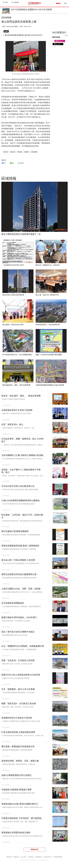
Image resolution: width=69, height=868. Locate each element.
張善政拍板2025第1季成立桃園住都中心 (20, 804)
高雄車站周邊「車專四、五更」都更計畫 (20, 761)
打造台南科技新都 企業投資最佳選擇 (18, 732)
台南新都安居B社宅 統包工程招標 (17, 410)
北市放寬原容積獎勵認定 (13, 603)
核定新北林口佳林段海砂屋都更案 (13, 295)
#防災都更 (34, 152)
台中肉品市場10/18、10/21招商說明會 (17, 355)
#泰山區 (13, 152)
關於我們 (16, 857)
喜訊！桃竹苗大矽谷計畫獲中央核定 (18, 632)
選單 (7, 3)
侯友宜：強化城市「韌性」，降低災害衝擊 (21, 396)
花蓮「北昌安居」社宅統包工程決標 (18, 661)
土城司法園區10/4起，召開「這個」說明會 (21, 589)
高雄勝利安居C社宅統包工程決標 (17, 718)
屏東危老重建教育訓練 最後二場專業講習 (20, 546)
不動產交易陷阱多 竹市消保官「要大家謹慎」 (22, 819)
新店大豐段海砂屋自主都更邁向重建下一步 (21, 234)
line (12, 163)
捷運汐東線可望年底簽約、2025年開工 (19, 618)
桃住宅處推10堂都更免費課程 (15, 532)
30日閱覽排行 (59, 34)
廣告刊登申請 (48, 857)
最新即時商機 (56, 39)
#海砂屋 (27, 152)
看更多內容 (34, 850)
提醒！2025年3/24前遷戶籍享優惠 (49, 355)
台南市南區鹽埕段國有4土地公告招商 (50, 385)
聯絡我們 (9, 857)
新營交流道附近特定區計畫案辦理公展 (19, 575)
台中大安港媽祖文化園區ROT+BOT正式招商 (31, 9)
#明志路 (20, 152)
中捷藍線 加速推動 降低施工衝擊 (16, 790)
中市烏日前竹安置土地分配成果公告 (18, 486)
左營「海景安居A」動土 (12, 425)
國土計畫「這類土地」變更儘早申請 (47, 295)
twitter (21, 163)
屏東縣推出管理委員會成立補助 (16, 833)
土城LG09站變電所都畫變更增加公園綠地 (20, 501)
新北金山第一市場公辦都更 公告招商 (18, 560)
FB (3, 163)
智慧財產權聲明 (58, 857)
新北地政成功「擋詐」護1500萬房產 (16, 385)
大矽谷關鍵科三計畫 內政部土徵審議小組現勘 (22, 456)
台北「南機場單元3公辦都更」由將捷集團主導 (23, 646)
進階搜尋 (17, 3)
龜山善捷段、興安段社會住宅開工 (13, 325)
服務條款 (31, 857)
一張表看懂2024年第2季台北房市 (13, 265)
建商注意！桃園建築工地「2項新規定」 (48, 265)
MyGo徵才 (24, 857)
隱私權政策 (39, 857)
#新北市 (6, 152)
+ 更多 (66, 37)
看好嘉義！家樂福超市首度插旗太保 (18, 747)
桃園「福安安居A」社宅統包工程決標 (19, 704)
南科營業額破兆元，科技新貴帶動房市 (48, 325)
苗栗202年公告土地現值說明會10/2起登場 (21, 675)
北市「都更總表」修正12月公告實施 (18, 689)
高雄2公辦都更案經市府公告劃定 (16, 776)
